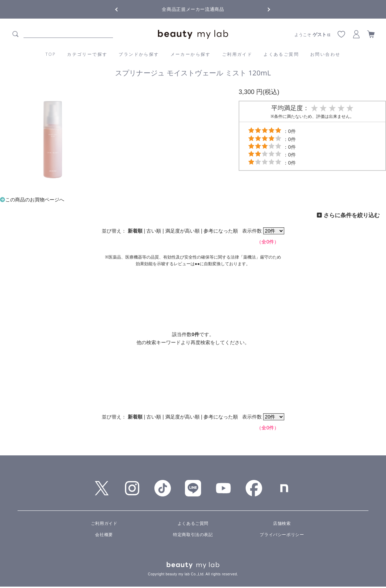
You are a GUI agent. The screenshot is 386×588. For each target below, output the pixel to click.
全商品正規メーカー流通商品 (193, 9)
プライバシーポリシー (282, 535)
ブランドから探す (139, 54)
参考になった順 (221, 231)
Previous (123, 9)
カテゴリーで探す (87, 54)
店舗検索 (282, 523)
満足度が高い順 (182, 231)
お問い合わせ (325, 54)
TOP (51, 54)
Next (263, 9)
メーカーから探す (191, 54)
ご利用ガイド (237, 54)
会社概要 (104, 535)
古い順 (154, 231)
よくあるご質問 (281, 54)
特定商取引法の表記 (193, 535)
